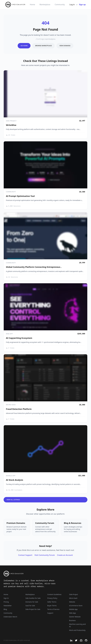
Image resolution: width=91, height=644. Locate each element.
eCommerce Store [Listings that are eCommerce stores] (76, 606)
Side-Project (11, 121)
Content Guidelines (54, 594)
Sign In (6, 598)
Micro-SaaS (11, 405)
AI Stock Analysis (15, 480)
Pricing (6, 602)
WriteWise (11, 125)
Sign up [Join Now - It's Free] (82, 5)
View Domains (65, 46)
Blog (5, 609)
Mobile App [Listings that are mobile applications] (73, 609)
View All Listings (13, 500)
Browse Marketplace (43, 46)
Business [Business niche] (72, 620)
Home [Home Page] (6, 594)
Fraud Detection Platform (19, 409)
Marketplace (45, 5)
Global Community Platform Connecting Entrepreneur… (34, 267)
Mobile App (11, 476)
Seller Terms (52, 602)
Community (60, 5)
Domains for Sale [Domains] (32, 602)
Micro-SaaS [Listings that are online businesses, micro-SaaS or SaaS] (73, 598)
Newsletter (8, 606)
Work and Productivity (77, 630)
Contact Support (25, 555)
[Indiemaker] (30, 574)
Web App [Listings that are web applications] (72, 613)
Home (32, 5)
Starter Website (75, 617)
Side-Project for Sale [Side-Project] (33, 609)
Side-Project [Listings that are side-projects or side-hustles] (74, 594)
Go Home (24, 46)
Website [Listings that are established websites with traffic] (72, 602)
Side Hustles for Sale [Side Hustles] (33, 598)
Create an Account (65, 555)
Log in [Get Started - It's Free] (72, 5)
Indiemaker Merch (10, 617)
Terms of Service (53, 609)
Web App (9, 334)
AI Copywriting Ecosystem (19, 338)
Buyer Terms (52, 606)
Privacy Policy (52, 598)
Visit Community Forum (45, 555)
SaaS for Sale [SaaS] (30, 606)
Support (50, 613)
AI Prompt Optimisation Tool (20, 196)
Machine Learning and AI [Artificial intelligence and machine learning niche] (77, 625)
